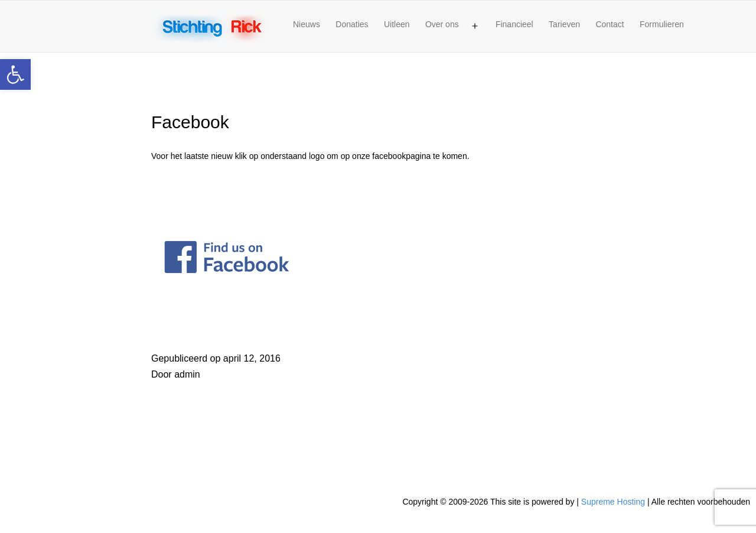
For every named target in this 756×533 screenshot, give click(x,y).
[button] (15, 74)
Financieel (514, 24)
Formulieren (662, 24)
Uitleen (397, 24)
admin (187, 374)
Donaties (352, 24)
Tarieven (564, 24)
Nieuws (307, 24)
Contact (610, 24)
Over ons (442, 24)
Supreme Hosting (613, 502)
